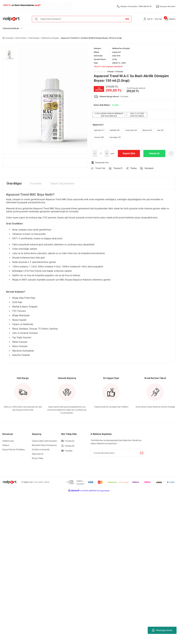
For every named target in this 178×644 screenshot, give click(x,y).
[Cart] (167, 19)
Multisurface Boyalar (121, 48)
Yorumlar (36, 183)
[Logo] (11, 19)
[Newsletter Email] (118, 453)
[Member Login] (145, 19)
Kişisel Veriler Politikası (14, 450)
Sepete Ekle (129, 153)
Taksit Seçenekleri (62, 183)
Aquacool (116, 52)
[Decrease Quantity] (95, 154)
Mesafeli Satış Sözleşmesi (44, 445)
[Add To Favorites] (171, 154)
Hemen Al (154, 153)
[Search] (82, 19)
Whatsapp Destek (162, 630)
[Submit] (142, 453)
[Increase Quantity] (107, 154)
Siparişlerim (38, 454)
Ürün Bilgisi (14, 183)
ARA (127, 19)
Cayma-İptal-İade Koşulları (45, 441)
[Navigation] (12, 28)
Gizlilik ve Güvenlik (41, 450)
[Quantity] (101, 154)
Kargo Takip (38, 458)
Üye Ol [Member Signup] (150, 19)
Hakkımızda (8, 441)
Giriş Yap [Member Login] (158, 19)
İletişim (6, 445)
